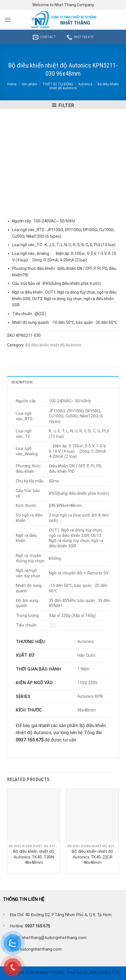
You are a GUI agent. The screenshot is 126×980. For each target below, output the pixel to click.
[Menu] (8, 20)
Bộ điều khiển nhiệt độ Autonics (53, 345)
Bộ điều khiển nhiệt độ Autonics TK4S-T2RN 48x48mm (34, 857)
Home (12, 84)
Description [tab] (22, 382)
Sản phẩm (30, 84)
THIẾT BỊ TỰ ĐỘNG (58, 84)
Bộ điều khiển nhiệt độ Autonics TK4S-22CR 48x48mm (92, 857)
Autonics (85, 84)
